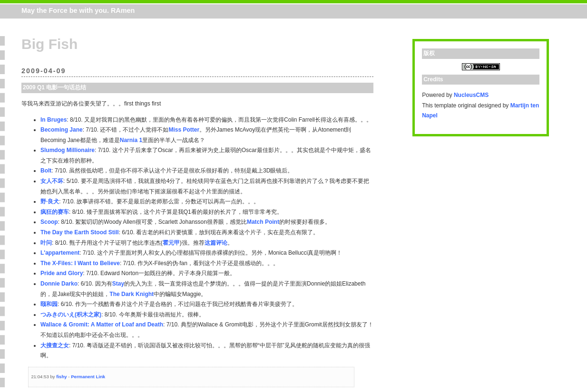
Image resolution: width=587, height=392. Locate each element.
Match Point (263, 222)
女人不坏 (52, 181)
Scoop (49, 222)
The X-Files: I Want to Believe (80, 263)
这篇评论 (216, 243)
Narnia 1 (131, 140)
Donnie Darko (59, 284)
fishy (61, 377)
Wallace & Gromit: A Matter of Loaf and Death (102, 325)
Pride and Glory (62, 273)
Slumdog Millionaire (68, 150)
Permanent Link (88, 377)
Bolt (46, 171)
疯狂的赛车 (55, 212)
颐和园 (49, 304)
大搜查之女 (55, 345)
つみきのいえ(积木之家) (71, 315)
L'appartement (60, 253)
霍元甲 (171, 243)
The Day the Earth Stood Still (80, 232)
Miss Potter (184, 130)
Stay (118, 284)
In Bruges (54, 120)
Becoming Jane (62, 130)
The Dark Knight (132, 294)
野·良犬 (50, 201)
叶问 (46, 243)
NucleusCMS (471, 95)
